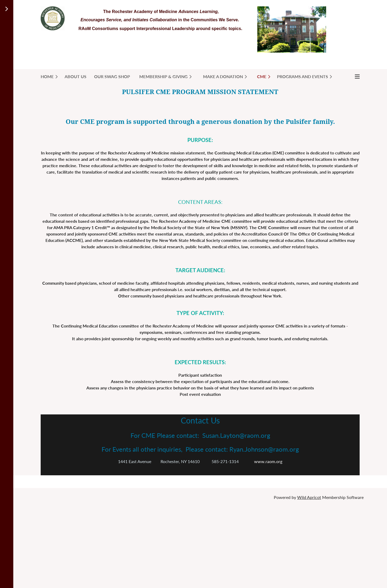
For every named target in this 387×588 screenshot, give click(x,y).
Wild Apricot (309, 497)
